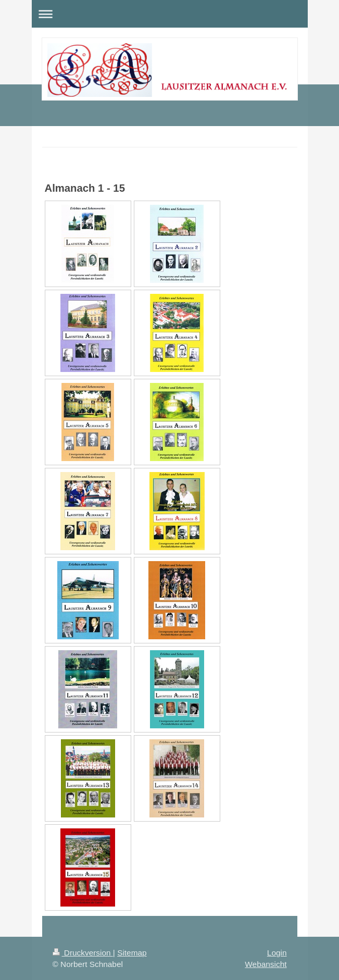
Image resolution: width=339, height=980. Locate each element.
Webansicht (266, 964)
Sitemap (132, 953)
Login (277, 953)
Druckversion (83, 953)
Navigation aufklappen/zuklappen (170, 14)
